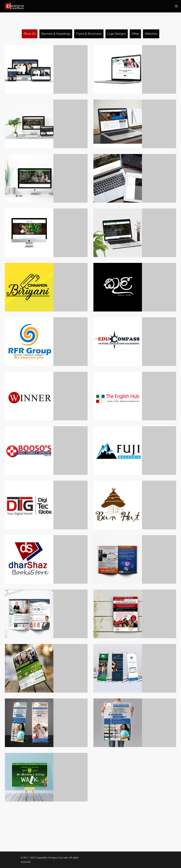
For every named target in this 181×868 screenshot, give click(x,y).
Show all (30, 34)
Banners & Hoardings (56, 34)
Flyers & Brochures (89, 34)
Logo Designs (117, 34)
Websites (151, 34)
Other (135, 34)
